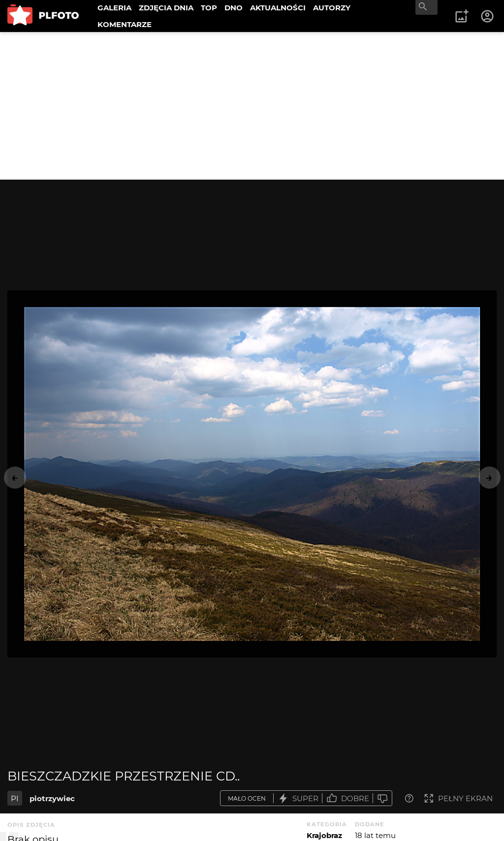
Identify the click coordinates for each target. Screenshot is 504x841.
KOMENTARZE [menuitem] (125, 24)
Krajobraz (324, 835)
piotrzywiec (52, 798)
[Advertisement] (252, 106)
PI (15, 798)
